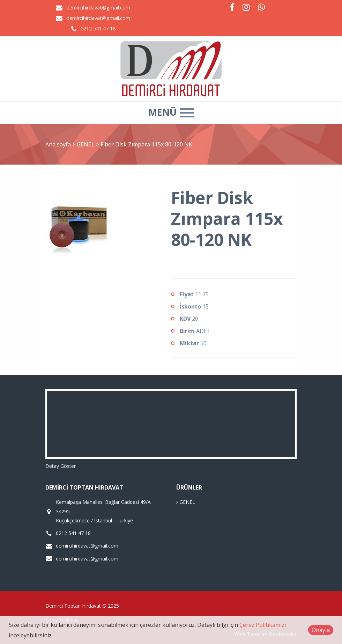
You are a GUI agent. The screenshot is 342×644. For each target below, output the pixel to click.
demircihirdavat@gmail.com (98, 8)
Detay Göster (61, 466)
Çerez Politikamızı (263, 625)
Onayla (321, 630)
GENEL (86, 144)
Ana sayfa (58, 144)
